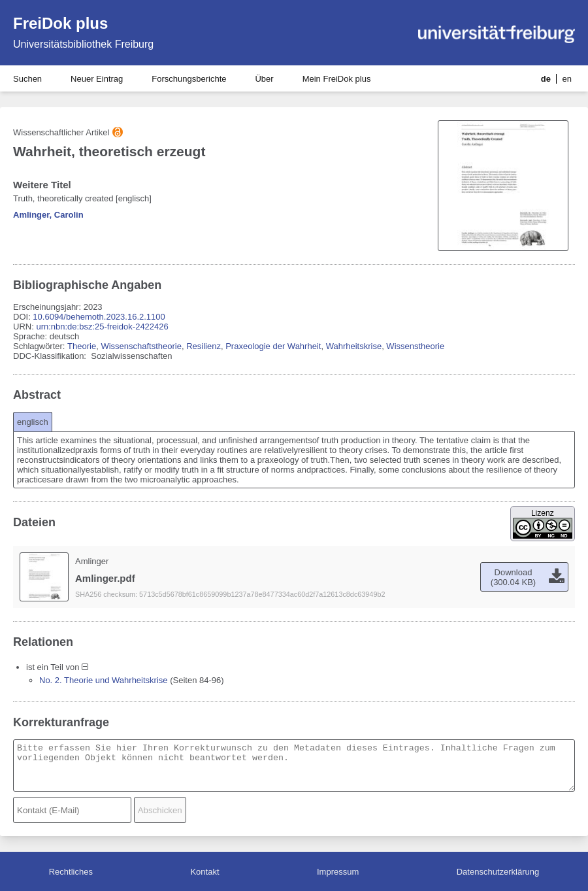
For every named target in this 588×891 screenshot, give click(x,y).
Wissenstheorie (415, 346)
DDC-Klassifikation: (51, 356)
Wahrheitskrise (354, 346)
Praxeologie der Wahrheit (273, 346)
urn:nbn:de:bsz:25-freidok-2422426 (102, 327)
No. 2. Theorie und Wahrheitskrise (104, 680)
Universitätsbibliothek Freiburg (83, 44)
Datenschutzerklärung (498, 872)
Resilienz (204, 346)
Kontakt (204, 872)
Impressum (338, 872)
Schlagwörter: (40, 346)
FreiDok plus (60, 23)
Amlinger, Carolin (48, 215)
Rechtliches (71, 872)
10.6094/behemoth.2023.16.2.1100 (99, 317)
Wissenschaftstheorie (141, 346)
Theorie (82, 346)
